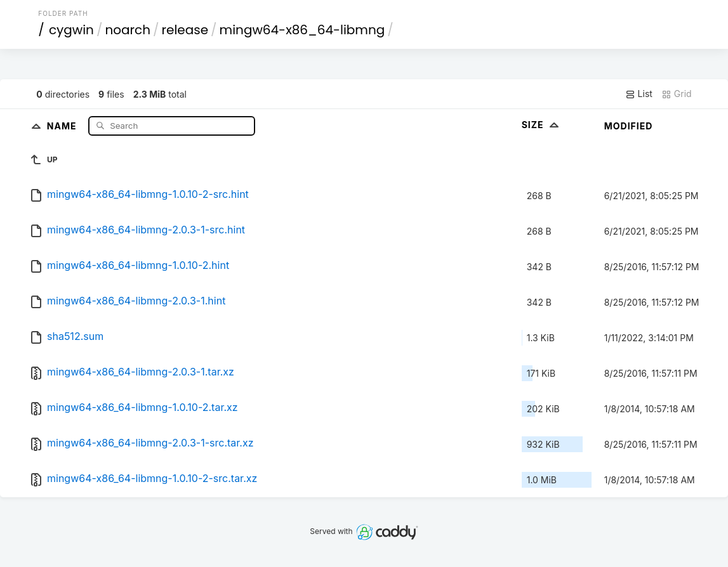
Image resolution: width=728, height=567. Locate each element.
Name (63, 125)
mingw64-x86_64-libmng (302, 30)
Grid (677, 94)
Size (542, 125)
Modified (629, 126)
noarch (128, 30)
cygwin (71, 30)
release (185, 30)
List (639, 94)
